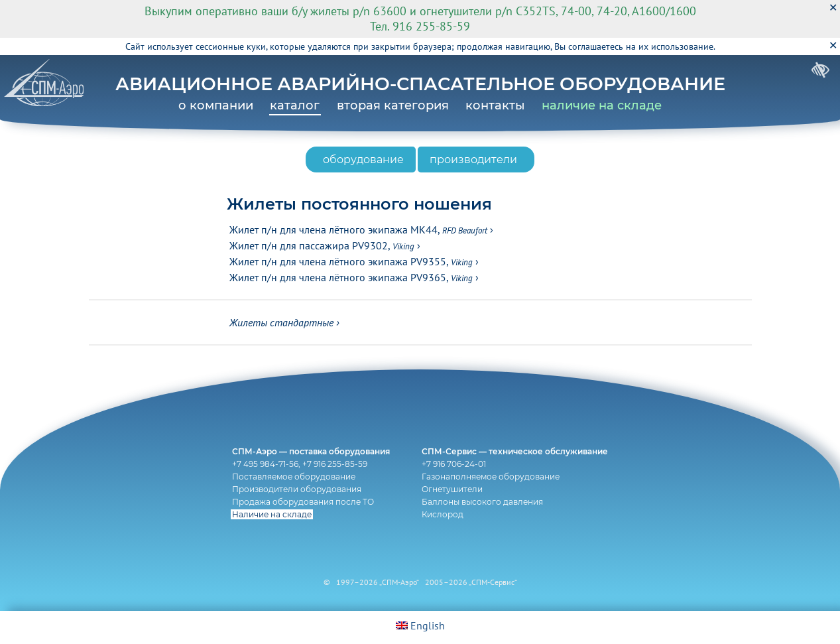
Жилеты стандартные (281, 322)
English (420, 625)
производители (473, 160)
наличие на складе (602, 105)
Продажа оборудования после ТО (303, 502)
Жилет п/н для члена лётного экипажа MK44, (358, 229)
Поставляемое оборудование (294, 477)
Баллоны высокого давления (482, 502)
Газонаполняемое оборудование (491, 477)
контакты (495, 105)
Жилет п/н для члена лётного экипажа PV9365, (351, 277)
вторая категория (393, 105)
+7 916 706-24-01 (454, 464)
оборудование (363, 160)
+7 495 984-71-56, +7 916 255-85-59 (300, 464)
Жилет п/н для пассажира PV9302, (322, 245)
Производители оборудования (297, 489)
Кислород (443, 514)
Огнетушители (452, 489)
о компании (216, 105)
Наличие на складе (272, 514)
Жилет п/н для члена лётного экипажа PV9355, (351, 261)
